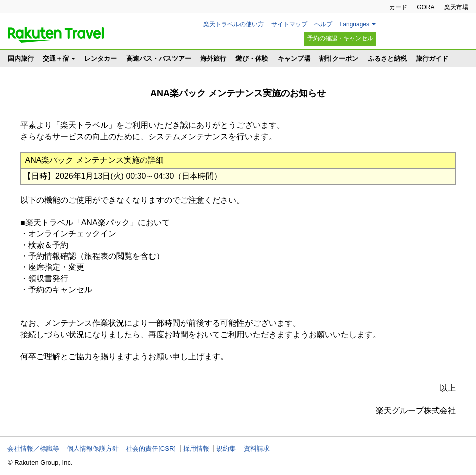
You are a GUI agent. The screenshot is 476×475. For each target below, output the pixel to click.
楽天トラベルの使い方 (233, 24)
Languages (354, 24)
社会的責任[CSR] (151, 449)
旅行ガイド (432, 58)
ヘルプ (323, 24)
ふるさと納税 (387, 58)
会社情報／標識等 (33, 449)
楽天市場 (456, 7)
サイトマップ (289, 24)
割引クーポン (339, 58)
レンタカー (100, 58)
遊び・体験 (252, 58)
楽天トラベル (56, 35)
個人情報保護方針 (93, 449)
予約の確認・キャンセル (340, 38)
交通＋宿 (56, 58)
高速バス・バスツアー (159, 58)
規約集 (226, 449)
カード (398, 7)
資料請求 (257, 449)
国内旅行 (21, 58)
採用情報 (196, 449)
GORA (426, 7)
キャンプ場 (294, 58)
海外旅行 (213, 58)
